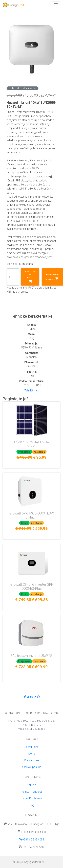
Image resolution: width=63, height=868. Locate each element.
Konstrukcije (32, 760)
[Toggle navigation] (56, 5)
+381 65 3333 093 (32, 839)
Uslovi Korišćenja (32, 798)
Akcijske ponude (32, 767)
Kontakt (32, 785)
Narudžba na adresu (30, 277)
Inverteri (32, 754)
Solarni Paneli (32, 747)
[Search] (13, 277)
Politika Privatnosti (32, 792)
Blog (32, 805)
